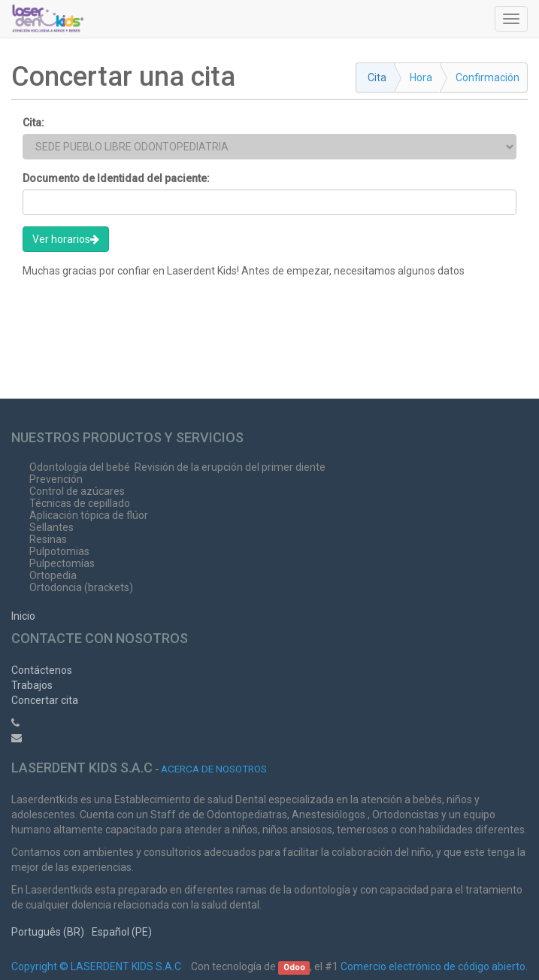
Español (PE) (122, 932)
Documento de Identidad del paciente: (116, 178)
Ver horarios (66, 239)
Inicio (23, 616)
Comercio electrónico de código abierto (433, 966)
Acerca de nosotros (214, 769)
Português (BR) (48, 932)
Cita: (33, 123)
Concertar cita (45, 700)
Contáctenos (42, 670)
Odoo (294, 968)
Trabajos (32, 685)
